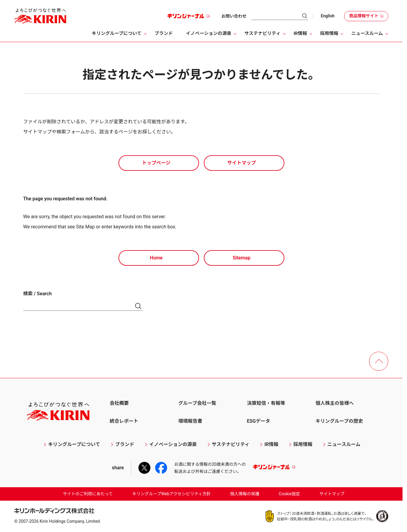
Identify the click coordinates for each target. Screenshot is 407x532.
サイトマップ (241, 163)
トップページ (156, 163)
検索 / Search (38, 294)
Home (156, 258)
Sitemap (242, 258)
